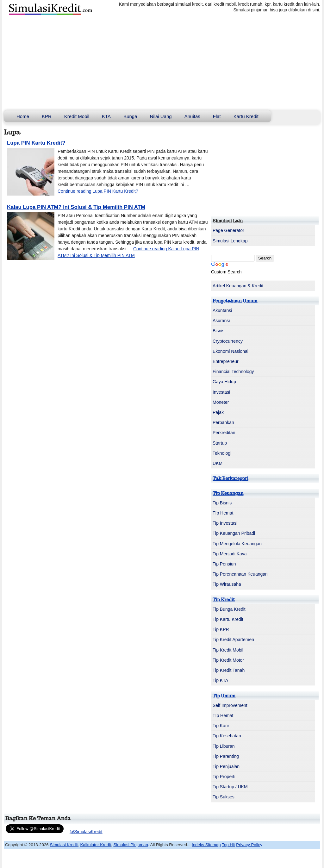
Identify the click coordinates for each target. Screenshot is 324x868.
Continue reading (98, 191)
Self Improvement (230, 705)
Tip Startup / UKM (230, 787)
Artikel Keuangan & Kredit (238, 286)
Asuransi (221, 321)
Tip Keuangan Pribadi (234, 533)
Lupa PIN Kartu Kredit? (36, 143)
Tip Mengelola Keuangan (237, 544)
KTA (106, 116)
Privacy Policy (249, 845)
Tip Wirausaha (227, 584)
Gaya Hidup (224, 382)
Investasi (221, 392)
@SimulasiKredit (86, 832)
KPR (47, 116)
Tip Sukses (224, 797)
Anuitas (192, 116)
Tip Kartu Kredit (228, 619)
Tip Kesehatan (227, 736)
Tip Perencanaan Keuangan (240, 574)
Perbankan (223, 422)
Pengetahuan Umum (235, 301)
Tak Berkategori (231, 478)
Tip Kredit (224, 600)
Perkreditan (224, 433)
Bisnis (218, 331)
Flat (217, 116)
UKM (218, 463)
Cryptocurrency (228, 341)
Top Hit (228, 845)
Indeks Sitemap (206, 845)
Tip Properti (224, 777)
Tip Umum (224, 696)
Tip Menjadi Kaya (230, 554)
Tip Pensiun (224, 564)
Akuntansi (222, 310)
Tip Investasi (225, 523)
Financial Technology (233, 372)
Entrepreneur (226, 361)
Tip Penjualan (226, 766)
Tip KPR (221, 629)
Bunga (130, 116)
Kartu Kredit (246, 116)
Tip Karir (221, 726)
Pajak (218, 412)
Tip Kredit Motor (228, 660)
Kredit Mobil (77, 116)
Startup (220, 443)
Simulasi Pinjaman (131, 845)
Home (23, 116)
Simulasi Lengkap (230, 241)
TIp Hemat (223, 513)
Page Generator (228, 230)
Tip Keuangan (228, 493)
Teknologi (222, 453)
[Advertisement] (162, 63)
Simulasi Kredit (64, 845)
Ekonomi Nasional (231, 351)
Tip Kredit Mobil (228, 650)
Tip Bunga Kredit (229, 609)
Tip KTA (220, 680)
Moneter (221, 402)
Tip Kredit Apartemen (233, 640)
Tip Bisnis (222, 503)
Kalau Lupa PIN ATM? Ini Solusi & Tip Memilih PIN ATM (76, 207)
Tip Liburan (224, 746)
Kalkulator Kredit (96, 845)
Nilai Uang (161, 116)
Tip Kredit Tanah (229, 670)
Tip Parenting (226, 756)
